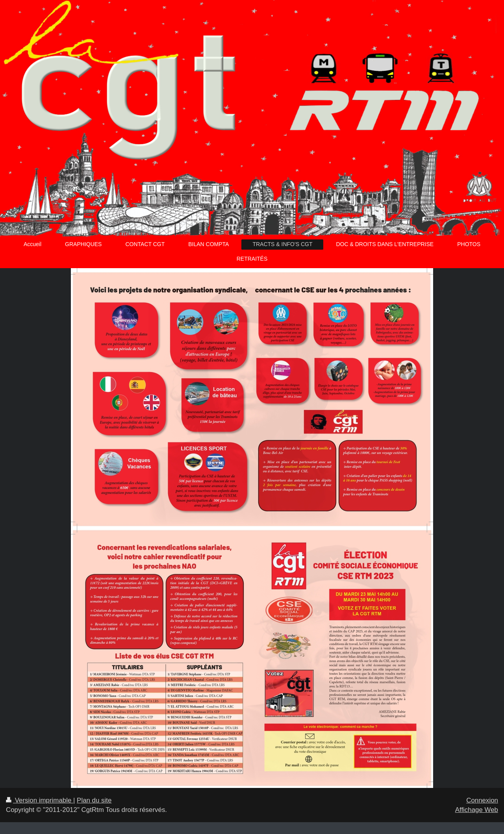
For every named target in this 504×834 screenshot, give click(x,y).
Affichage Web (477, 810)
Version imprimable (40, 800)
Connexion (482, 800)
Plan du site (94, 800)
